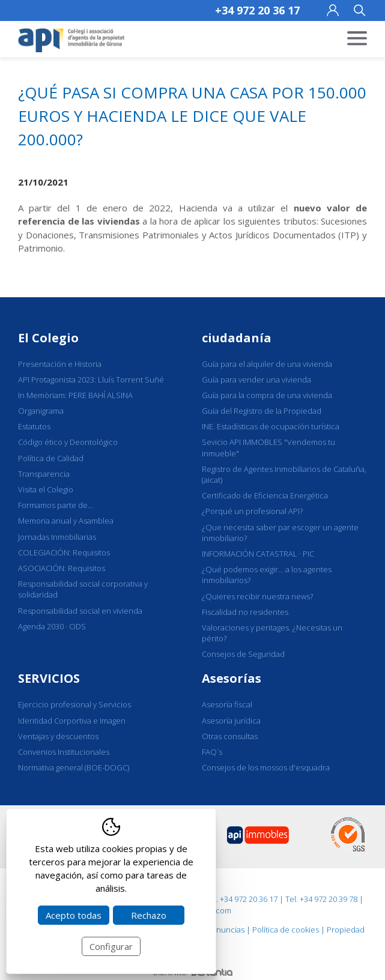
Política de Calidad (51, 458)
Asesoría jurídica (231, 721)
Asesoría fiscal (227, 704)
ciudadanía (237, 338)
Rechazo (149, 915)
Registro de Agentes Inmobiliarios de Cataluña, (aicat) (284, 474)
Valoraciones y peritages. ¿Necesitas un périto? (272, 633)
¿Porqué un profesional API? (252, 511)
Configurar (111, 946)
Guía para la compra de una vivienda (267, 395)
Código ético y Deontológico (68, 442)
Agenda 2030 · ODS (52, 626)
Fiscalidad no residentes (245, 612)
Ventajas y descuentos (58, 736)
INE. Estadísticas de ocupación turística (271, 426)
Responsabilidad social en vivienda (80, 611)
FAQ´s (212, 752)
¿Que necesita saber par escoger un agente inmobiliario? (280, 533)
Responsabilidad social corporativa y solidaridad (83, 589)
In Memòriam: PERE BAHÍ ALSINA (75, 395)
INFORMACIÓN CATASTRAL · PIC (258, 554)
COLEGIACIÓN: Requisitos (64, 552)
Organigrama (41, 411)
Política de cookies (286, 930)
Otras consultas (230, 736)
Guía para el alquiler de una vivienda (267, 364)
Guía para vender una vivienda (256, 380)
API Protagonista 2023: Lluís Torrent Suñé (91, 380)
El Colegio (48, 338)
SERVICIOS (49, 678)
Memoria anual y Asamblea (66, 521)
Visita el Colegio (46, 489)
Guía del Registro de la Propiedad (262, 411)
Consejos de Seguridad (243, 654)
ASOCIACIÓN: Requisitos (62, 568)
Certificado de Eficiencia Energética (265, 495)
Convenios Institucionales (64, 752)
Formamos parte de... (56, 505)
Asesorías (232, 678)
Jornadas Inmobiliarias (57, 537)
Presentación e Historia (60, 364)
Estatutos (34, 426)
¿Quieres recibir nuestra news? (257, 596)
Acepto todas (74, 915)
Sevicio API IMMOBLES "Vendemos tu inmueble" (268, 447)
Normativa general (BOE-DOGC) (74, 767)
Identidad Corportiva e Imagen (72, 721)
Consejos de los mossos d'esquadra (266, 767)
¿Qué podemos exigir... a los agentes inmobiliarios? (267, 575)
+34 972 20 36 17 (257, 10)
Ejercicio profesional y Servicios (74, 704)
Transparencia (44, 474)
